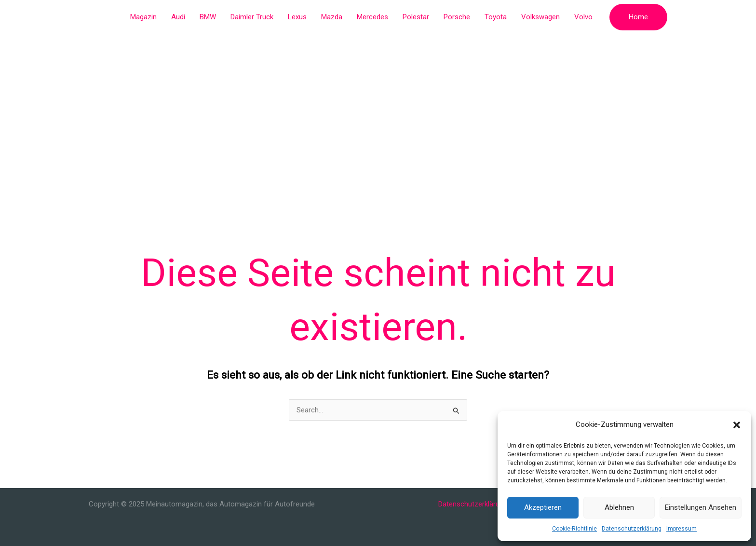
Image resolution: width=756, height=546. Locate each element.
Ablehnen (619, 507)
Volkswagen (540, 17)
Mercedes (372, 17)
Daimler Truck (252, 17)
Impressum (682, 529)
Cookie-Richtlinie (574, 529)
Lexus (297, 17)
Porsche (457, 17)
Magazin (143, 17)
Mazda (332, 17)
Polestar (416, 17)
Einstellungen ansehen (701, 507)
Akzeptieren (543, 507)
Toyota (496, 17)
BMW (208, 17)
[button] (737, 425)
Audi (178, 17)
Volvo (583, 17)
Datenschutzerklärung (632, 529)
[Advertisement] (378, 106)
